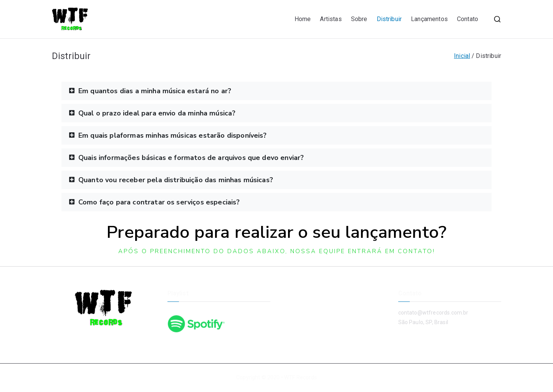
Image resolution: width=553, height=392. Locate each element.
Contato (468, 19)
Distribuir (389, 19)
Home (303, 19)
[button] (276, 91)
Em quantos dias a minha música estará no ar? (155, 91)
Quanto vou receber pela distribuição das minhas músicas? (176, 180)
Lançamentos (429, 19)
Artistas (331, 19)
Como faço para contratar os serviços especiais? (159, 202)
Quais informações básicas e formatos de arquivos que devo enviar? (191, 158)
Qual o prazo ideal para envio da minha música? (157, 113)
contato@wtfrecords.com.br (433, 313)
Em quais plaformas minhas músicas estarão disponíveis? (173, 135)
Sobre (359, 19)
